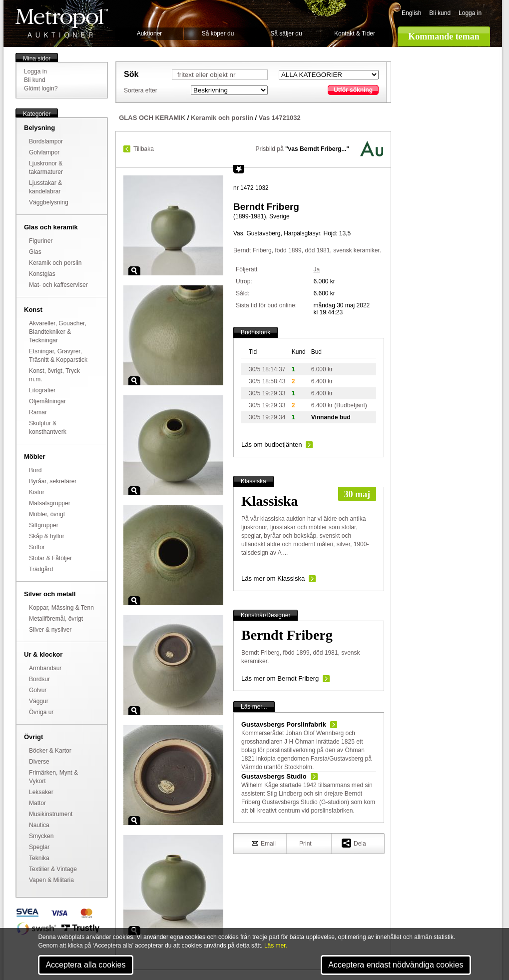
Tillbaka (144, 149)
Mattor (37, 803)
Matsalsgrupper (50, 503)
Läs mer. (276, 946)
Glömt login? (41, 88)
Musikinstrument (51, 814)
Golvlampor (44, 152)
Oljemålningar (47, 401)
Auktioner (150, 33)
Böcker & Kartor (50, 751)
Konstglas (42, 274)
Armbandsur (45, 668)
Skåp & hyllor (47, 536)
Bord (35, 470)
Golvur (38, 690)
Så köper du (218, 33)
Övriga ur (41, 712)
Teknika (39, 858)
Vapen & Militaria (51, 880)
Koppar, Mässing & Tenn (61, 608)
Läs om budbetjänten (271, 445)
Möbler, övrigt (47, 514)
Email (264, 843)
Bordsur (39, 679)
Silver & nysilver (50, 630)
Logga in (470, 13)
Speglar (39, 847)
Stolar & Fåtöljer (50, 558)
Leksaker (41, 792)
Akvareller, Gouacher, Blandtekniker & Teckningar (58, 332)
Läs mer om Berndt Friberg (280, 678)
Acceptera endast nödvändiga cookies (396, 965)
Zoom (134, 271)
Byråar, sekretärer (53, 481)
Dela (354, 843)
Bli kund (440, 13)
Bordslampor (46, 141)
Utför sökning (353, 90)
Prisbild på (302, 149)
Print (305, 844)
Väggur (39, 701)
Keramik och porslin (55, 263)
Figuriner (41, 241)
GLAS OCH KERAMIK (152, 118)
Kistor (37, 492)
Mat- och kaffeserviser (58, 285)
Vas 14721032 (280, 118)
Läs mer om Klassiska (273, 578)
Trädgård (41, 569)
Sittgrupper (44, 525)
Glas (35, 252)
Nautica (39, 825)
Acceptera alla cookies (85, 965)
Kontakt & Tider (355, 33)
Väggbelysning (49, 202)
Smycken (41, 836)
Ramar (38, 412)
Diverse (39, 762)
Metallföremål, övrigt (56, 619)
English (411, 13)
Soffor (37, 547)
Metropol (62, 23)
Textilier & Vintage (53, 869)
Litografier (42, 390)
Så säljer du (286, 33)
